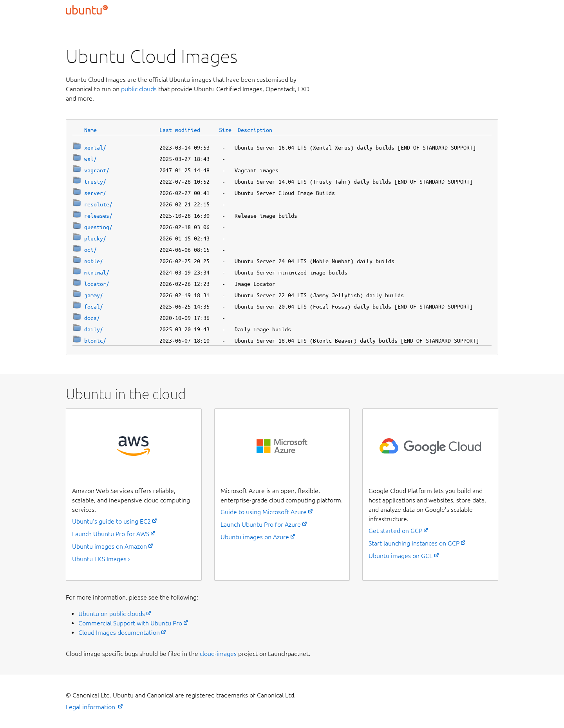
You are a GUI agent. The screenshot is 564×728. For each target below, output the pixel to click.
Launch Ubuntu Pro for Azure (261, 524)
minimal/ (97, 273)
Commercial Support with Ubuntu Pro (130, 623)
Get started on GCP (395, 531)
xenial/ (95, 148)
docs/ (92, 318)
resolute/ (98, 204)
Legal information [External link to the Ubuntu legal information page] (91, 707)
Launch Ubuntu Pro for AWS (111, 534)
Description (255, 130)
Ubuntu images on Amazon (109, 546)
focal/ (94, 307)
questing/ (98, 227)
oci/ (90, 250)
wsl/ (90, 159)
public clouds (139, 89)
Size (225, 130)
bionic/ (95, 341)
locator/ (97, 284)
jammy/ (94, 295)
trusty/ (95, 182)
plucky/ (95, 238)
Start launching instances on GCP (414, 543)
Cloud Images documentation (119, 632)
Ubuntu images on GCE (401, 556)
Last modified (180, 130)
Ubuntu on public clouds (112, 614)
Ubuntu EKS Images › (101, 559)
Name (90, 130)
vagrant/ (97, 170)
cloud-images (218, 654)
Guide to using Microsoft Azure (264, 512)
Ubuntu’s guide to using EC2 (111, 521)
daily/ (94, 329)
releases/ (98, 216)
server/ (95, 193)
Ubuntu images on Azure (255, 537)
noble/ (94, 261)
